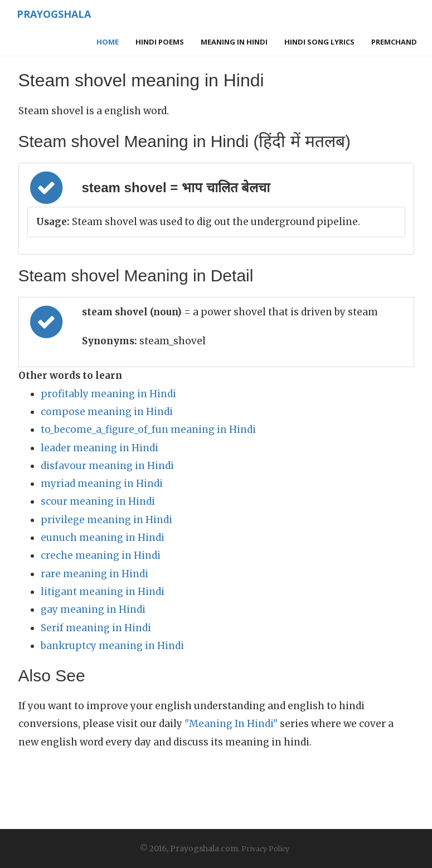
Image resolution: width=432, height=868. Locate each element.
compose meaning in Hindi (107, 412)
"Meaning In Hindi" (231, 724)
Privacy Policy (265, 849)
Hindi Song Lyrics (319, 42)
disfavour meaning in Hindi (107, 466)
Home (108, 42)
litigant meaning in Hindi (103, 592)
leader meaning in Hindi (99, 448)
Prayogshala (53, 14)
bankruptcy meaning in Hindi (112, 646)
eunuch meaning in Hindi (103, 538)
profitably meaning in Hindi (108, 394)
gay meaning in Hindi (93, 609)
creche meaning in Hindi (101, 555)
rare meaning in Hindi (94, 574)
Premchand (394, 42)
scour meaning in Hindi (98, 501)
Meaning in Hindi (234, 42)
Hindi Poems (160, 42)
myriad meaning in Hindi (102, 484)
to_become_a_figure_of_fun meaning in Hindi (148, 430)
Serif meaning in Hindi (96, 628)
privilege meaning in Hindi (106, 520)
